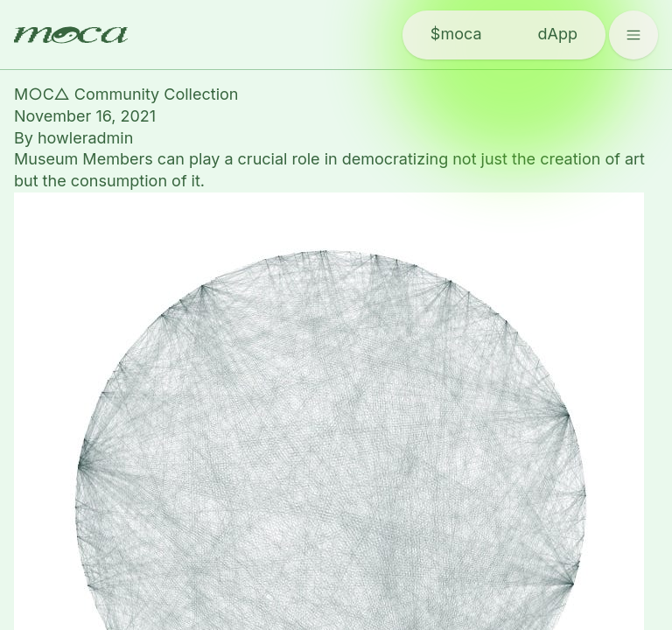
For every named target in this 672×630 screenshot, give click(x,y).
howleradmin (85, 138)
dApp (558, 34)
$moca (456, 34)
